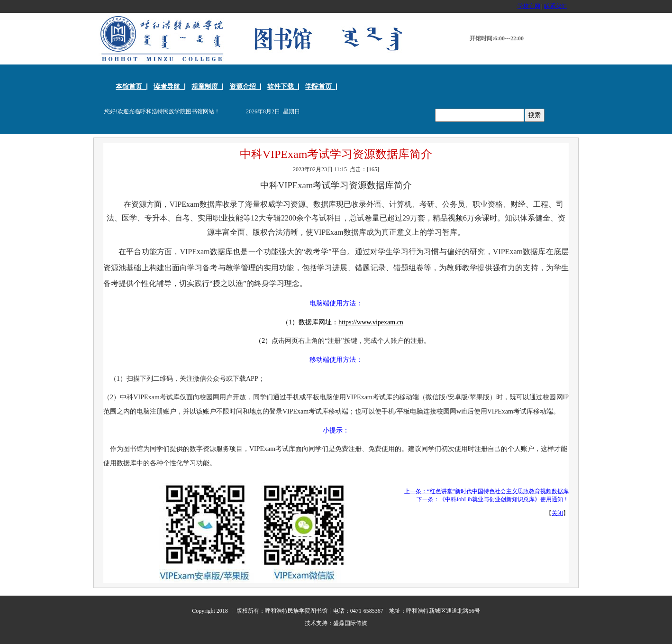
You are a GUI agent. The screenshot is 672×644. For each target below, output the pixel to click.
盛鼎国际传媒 (350, 623)
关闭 (557, 513)
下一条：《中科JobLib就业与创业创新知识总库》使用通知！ (493, 499)
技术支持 (316, 623)
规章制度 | (208, 86)
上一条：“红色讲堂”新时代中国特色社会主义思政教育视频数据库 (486, 491)
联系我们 (555, 6)
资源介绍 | (245, 86)
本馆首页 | (132, 86)
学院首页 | (321, 86)
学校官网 (529, 6)
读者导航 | (170, 86)
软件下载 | (283, 86)
